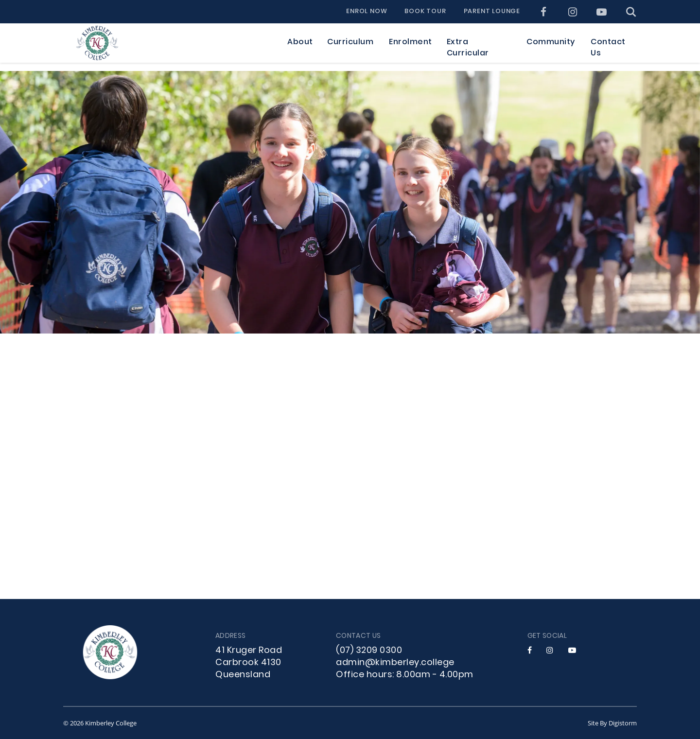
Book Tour (425, 12)
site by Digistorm (612, 723)
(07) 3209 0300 (369, 651)
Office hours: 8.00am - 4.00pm (405, 675)
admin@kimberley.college (395, 663)
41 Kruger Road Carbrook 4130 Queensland (249, 663)
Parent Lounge (492, 12)
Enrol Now (367, 12)
